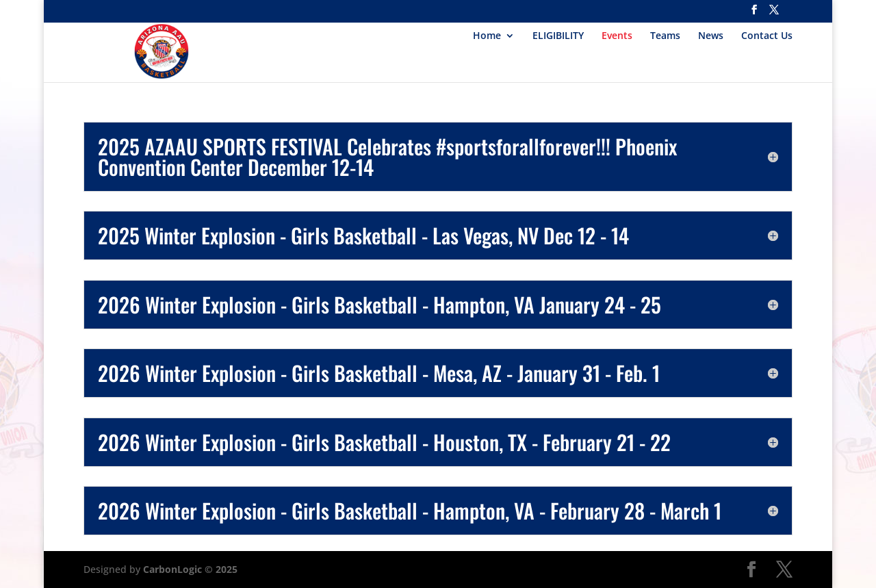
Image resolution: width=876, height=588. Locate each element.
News (711, 36)
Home (487, 36)
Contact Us (767, 36)
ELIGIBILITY (558, 36)
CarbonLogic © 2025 (190, 569)
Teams (665, 36)
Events (617, 36)
